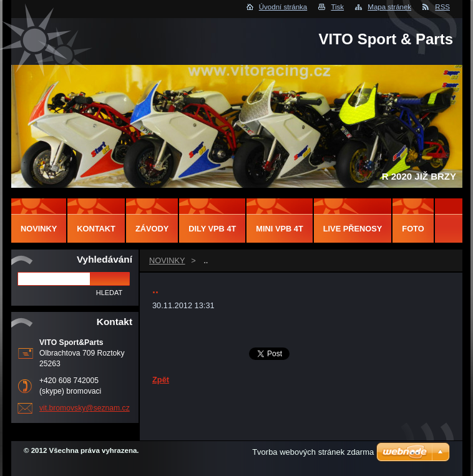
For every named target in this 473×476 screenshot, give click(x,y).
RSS (442, 7)
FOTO (413, 229)
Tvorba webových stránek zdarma (313, 452)
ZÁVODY (152, 229)
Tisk (337, 7)
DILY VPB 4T (212, 229)
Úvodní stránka (283, 7)
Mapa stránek (389, 7)
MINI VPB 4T (279, 229)
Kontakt (96, 229)
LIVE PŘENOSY (353, 229)
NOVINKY (167, 260)
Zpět (161, 380)
